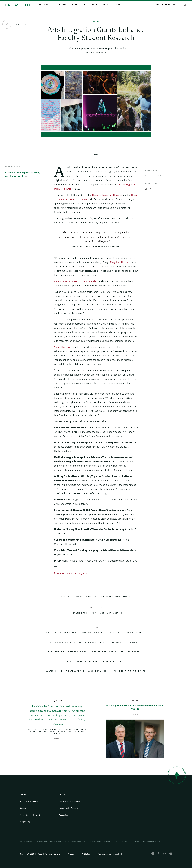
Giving (117, 5)
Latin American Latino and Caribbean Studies (77, 642)
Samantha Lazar (63, 347)
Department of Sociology (61, 633)
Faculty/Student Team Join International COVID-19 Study (58, 841)
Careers (62, 794)
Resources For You (167, 5)
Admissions (44, 5)
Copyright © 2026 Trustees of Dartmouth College (40, 854)
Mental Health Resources (69, 808)
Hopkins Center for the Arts (107, 195)
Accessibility (64, 815)
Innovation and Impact (82, 613)
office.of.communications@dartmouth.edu (115, 597)
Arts (121, 662)
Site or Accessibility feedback (110, 854)
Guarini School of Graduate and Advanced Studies (76, 671)
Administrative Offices (29, 801)
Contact (23, 794)
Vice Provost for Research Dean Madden (76, 281)
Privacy (71, 854)
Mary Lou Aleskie (119, 262)
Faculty (68, 662)
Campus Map (25, 822)
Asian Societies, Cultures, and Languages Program (111, 633)
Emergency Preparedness (69, 801)
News (105, 5)
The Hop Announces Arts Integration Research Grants (142, 841)
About (94, 5)
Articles (96, 22)
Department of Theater (123, 642)
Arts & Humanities (111, 613)
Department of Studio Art (108, 652)
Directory (24, 808)
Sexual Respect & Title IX (30, 815)
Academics (61, 5)
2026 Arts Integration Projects (101, 841)
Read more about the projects (70, 573)
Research (109, 662)
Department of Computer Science (68, 652)
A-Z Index (86, 854)
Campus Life (79, 5)
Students (134, 652)
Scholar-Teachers (88, 662)
